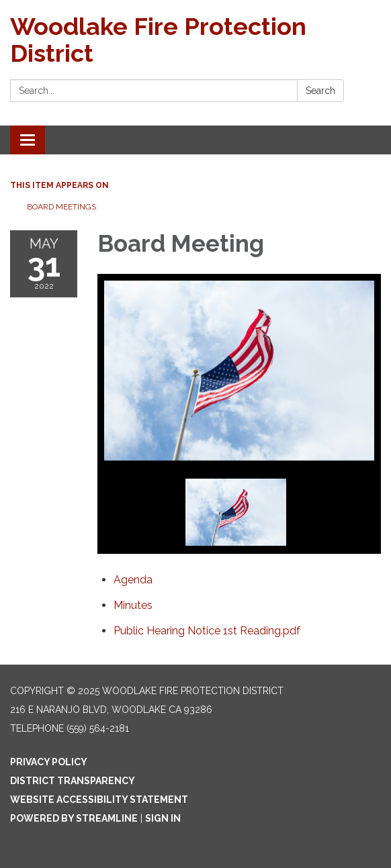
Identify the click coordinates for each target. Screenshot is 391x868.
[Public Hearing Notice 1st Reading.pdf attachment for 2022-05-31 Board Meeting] (207, 631)
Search (320, 91)
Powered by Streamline (74, 818)
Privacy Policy (49, 762)
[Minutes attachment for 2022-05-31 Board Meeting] (133, 605)
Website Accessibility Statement (99, 800)
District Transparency (73, 781)
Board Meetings (61, 207)
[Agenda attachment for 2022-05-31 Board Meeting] (133, 580)
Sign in (163, 818)
